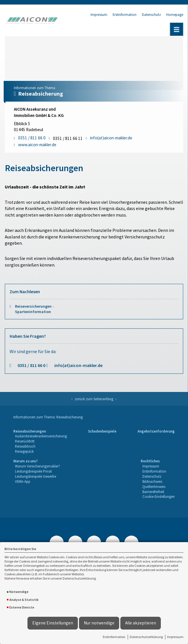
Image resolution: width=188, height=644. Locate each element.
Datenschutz (151, 14)
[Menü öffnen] (177, 29)
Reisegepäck (24, 451)
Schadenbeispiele (102, 431)
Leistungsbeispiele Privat (33, 471)
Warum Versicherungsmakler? (38, 466)
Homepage (175, 14)
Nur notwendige (99, 623)
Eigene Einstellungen (53, 623)
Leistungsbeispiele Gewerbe (36, 476)
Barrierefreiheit (153, 492)
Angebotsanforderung (156, 431)
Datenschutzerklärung (146, 637)
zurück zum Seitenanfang (94, 399)
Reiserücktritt (25, 441)
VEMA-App (23, 481)
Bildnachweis (152, 481)
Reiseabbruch (25, 446)
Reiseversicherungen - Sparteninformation (34, 309)
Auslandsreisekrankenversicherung (41, 436)
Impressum (175, 637)
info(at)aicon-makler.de (78, 365)
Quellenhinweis (154, 486)
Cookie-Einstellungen (159, 496)
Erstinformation (114, 637)
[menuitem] (40, 442)
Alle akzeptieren (141, 623)
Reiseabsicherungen (30, 431)
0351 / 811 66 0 (31, 365)
